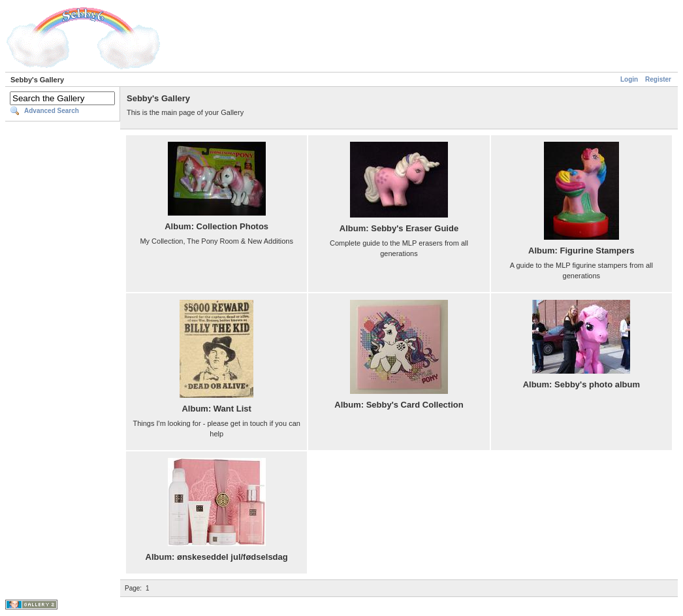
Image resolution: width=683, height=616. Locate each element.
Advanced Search (52, 111)
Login (629, 79)
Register (658, 79)
